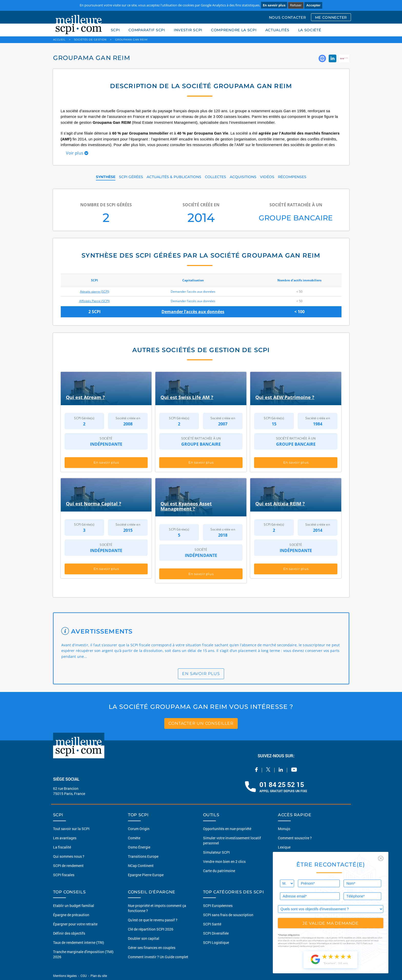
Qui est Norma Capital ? (94, 504)
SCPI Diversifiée (216, 933)
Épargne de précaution (71, 915)
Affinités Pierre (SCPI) (94, 301)
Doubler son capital (144, 938)
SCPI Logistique (216, 942)
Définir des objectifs (69, 933)
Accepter (313, 5)
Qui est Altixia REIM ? (280, 504)
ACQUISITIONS (243, 177)
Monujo (284, 828)
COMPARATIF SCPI (147, 30)
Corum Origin (139, 828)
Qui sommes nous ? (69, 856)
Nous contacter (290, 875)
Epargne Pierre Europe (146, 875)
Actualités (286, 865)
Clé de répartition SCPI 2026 (151, 929)
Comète (134, 838)
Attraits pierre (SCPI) (95, 291)
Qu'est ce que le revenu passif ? (153, 920)
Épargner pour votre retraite (75, 924)
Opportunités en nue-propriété (227, 828)
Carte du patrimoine (219, 870)
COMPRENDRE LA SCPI (234, 30)
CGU (84, 976)
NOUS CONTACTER (288, 17)
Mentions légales (65, 976)
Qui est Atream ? (85, 397)
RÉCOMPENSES (292, 177)
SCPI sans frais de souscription (228, 915)
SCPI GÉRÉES (131, 177)
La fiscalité (62, 847)
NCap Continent (141, 865)
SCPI (115, 30)
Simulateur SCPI (216, 852)
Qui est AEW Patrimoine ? (285, 397)
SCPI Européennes (218, 906)
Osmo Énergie (139, 847)
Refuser (296, 5)
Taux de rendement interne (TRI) (79, 942)
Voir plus (77, 153)
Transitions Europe (143, 856)
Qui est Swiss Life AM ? (187, 397)
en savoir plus (201, 674)
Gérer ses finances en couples (152, 948)
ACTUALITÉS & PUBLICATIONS (174, 177)
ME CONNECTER (331, 17)
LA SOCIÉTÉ (310, 30)
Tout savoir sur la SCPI (71, 828)
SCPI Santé (212, 924)
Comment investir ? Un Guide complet (158, 957)
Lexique (284, 847)
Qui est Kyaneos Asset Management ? (186, 506)
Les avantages (65, 838)
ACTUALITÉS (277, 30)
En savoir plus (274, 5)
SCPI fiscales (64, 875)
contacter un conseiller (201, 723)
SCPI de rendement (68, 865)
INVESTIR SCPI (188, 30)
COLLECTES (215, 177)
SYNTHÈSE (106, 177)
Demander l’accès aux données (193, 312)
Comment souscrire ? (295, 838)
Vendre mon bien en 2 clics (224, 861)
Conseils (285, 856)
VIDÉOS (267, 177)
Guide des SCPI (290, 906)
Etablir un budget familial (74, 906)
